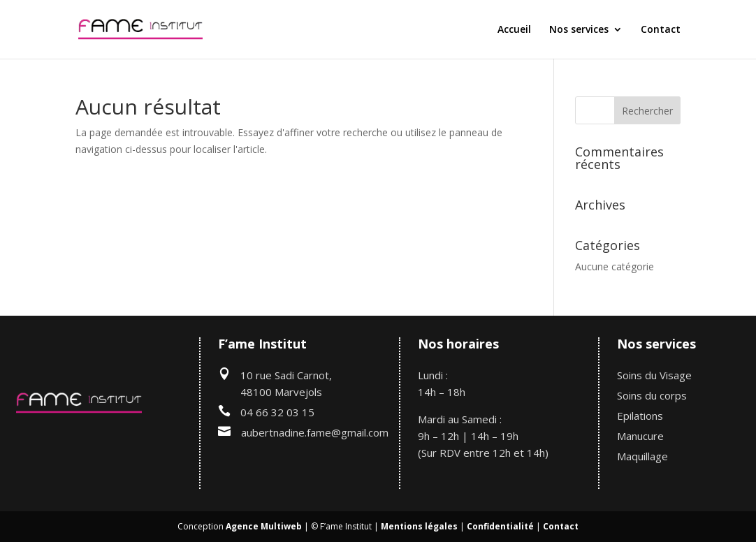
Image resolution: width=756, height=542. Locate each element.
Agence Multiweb (264, 526)
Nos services (579, 30)
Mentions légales (419, 526)
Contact (661, 30)
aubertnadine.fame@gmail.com (315, 432)
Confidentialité (500, 526)
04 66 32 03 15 (277, 412)
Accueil (514, 30)
